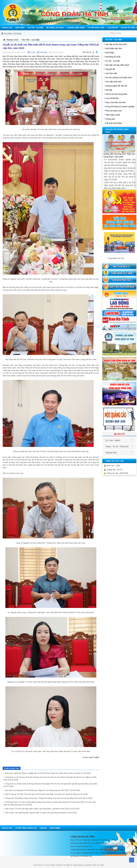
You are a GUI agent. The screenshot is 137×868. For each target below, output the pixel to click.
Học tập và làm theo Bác (116, 44)
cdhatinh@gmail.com (84, 846)
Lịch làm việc (111, 73)
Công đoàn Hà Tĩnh (116, 258)
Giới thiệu (110, 53)
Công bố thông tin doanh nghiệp (120, 107)
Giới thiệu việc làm (114, 48)
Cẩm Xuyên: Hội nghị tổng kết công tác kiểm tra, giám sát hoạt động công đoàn (41, 813)
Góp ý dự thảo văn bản (115, 102)
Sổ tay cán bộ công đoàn (116, 94)
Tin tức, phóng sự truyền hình (119, 77)
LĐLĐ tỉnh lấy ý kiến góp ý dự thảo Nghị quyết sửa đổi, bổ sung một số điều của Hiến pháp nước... (120, 185)
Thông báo (110, 119)
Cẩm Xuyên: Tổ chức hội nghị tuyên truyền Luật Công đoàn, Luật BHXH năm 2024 (42, 809)
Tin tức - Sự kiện (113, 61)
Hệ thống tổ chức (113, 57)
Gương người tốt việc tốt (116, 86)
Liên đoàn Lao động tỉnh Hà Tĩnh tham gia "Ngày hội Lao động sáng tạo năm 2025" (42, 790)
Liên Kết (119, 434)
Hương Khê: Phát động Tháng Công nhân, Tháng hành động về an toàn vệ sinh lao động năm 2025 (49, 798)
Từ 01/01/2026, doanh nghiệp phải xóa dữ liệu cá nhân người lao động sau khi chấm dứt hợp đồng (120, 162)
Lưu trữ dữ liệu (112, 98)
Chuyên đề (110, 69)
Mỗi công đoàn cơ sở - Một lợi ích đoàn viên (72, 34)
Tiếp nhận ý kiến (113, 115)
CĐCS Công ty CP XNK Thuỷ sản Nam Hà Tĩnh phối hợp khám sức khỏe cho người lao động (46, 794)
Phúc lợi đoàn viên (114, 111)
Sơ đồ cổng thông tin (26, 828)
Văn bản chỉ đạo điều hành (117, 65)
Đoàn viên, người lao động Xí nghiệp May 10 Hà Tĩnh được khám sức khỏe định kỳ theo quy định (48, 773)
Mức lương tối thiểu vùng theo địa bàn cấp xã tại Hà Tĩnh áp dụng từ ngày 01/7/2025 (120, 177)
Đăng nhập (55, 828)
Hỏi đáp (109, 90)
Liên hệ (43, 828)
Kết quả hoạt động (114, 123)
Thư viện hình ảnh (113, 82)
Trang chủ (12, 40)
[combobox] (119, 440)
